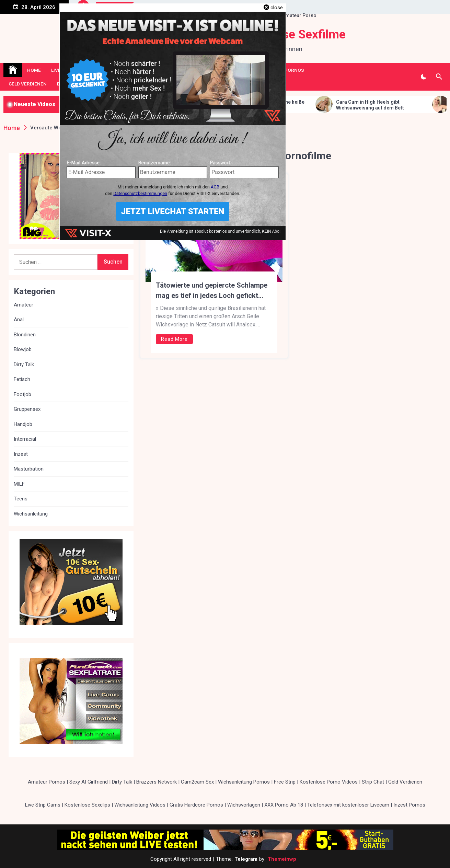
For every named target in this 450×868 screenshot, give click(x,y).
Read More (174, 339)
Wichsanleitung (31, 514)
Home (34, 70)
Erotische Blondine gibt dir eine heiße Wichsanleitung (301, 105)
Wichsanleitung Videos (140, 805)
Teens (21, 499)
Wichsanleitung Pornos (244, 782)
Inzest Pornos (409, 805)
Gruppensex (27, 409)
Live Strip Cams (43, 805)
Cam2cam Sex (197, 782)
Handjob (23, 424)
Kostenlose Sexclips (87, 805)
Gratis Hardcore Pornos (196, 805)
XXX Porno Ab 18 (284, 805)
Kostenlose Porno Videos (329, 782)
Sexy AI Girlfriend (89, 782)
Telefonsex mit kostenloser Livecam (348, 805)
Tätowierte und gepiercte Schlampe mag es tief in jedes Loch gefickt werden (212, 291)
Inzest (21, 454)
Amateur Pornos (47, 782)
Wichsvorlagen (244, 805)
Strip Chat (373, 782)
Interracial (25, 439)
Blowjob (23, 349)
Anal (19, 320)
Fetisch (22, 379)
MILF (19, 484)
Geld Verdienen (28, 84)
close (277, 8)
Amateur (24, 305)
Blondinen (25, 335)
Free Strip (285, 782)
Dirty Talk (24, 364)
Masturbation (29, 469)
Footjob (22, 394)
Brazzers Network (157, 782)
